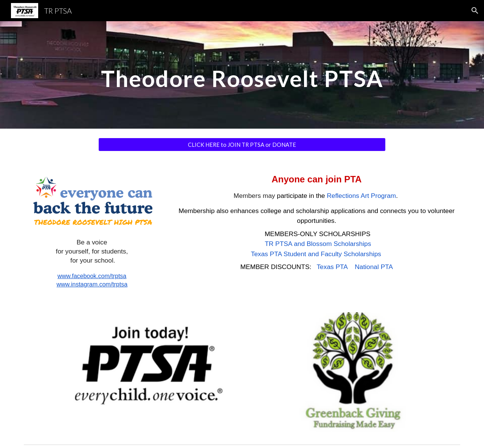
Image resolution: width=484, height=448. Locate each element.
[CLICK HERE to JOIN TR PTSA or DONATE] (242, 145)
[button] (475, 11)
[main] (242, 75)
